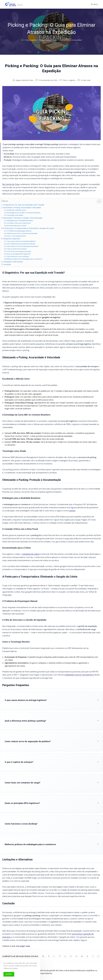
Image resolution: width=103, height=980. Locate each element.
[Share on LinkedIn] (65, 939)
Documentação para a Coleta (16, 226)
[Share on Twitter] (43, 939)
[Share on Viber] (71, 939)
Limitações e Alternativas (13, 262)
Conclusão (7, 264)
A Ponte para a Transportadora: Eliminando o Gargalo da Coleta (28, 228)
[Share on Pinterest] (60, 939)
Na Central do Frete (11, 184)
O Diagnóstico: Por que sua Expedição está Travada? (24, 205)
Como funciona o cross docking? (18, 256)
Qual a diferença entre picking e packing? (21, 244)
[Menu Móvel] (95, 4)
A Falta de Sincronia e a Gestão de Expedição (22, 233)
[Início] (22, 40)
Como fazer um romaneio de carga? (19, 251)
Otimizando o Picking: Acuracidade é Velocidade (22, 208)
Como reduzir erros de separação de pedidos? (23, 246)
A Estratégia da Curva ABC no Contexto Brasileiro (23, 213)
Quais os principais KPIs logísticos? (19, 254)
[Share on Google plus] (54, 939)
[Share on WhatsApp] (98, 939)
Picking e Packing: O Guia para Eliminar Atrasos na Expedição (60, 40)
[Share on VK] (76, 939)
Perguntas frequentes (12, 239)
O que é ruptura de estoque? (17, 249)
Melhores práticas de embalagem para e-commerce (24, 259)
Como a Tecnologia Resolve (16, 236)
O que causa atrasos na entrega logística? (21, 241)
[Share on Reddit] (82, 939)
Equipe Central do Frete (24, 80)
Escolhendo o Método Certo (16, 210)
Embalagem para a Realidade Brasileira (20, 220)
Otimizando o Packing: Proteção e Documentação (23, 218)
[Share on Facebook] (49, 939)
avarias (72, 511)
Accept (9, 974)
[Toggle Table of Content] (98, 201)
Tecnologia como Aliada (15, 215)
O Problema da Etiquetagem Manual (19, 231)
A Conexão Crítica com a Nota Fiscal (19, 223)
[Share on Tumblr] (87, 939)
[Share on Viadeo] (93, 939)
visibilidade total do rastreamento (79, 675)
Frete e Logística (69, 80)
